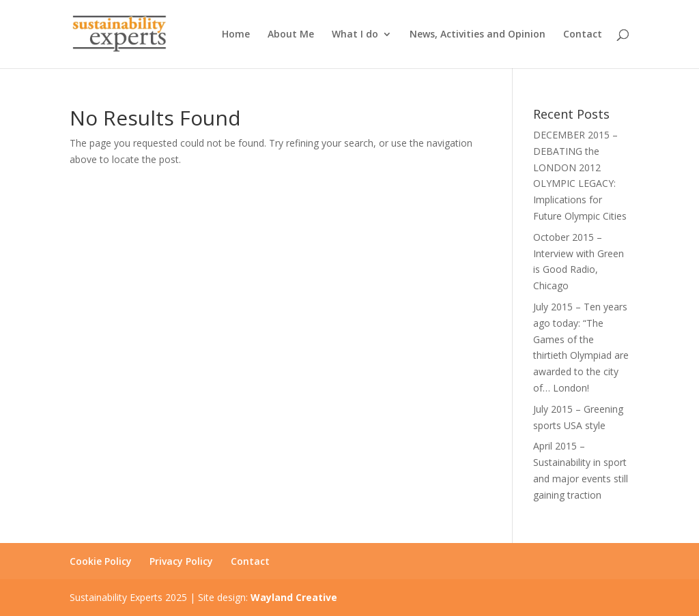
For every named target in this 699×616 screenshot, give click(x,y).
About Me (291, 35)
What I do (355, 35)
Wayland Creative (294, 597)
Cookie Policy (101, 561)
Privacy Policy (181, 561)
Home (236, 35)
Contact (583, 35)
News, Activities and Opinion (477, 35)
